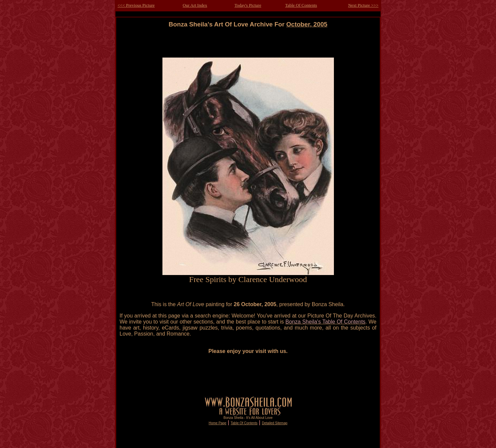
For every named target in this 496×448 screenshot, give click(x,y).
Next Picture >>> (363, 5)
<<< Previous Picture (136, 5)
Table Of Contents (301, 5)
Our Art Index (195, 5)
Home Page (218, 423)
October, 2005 (307, 24)
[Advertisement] (248, 43)
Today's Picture (248, 5)
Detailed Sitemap (275, 423)
